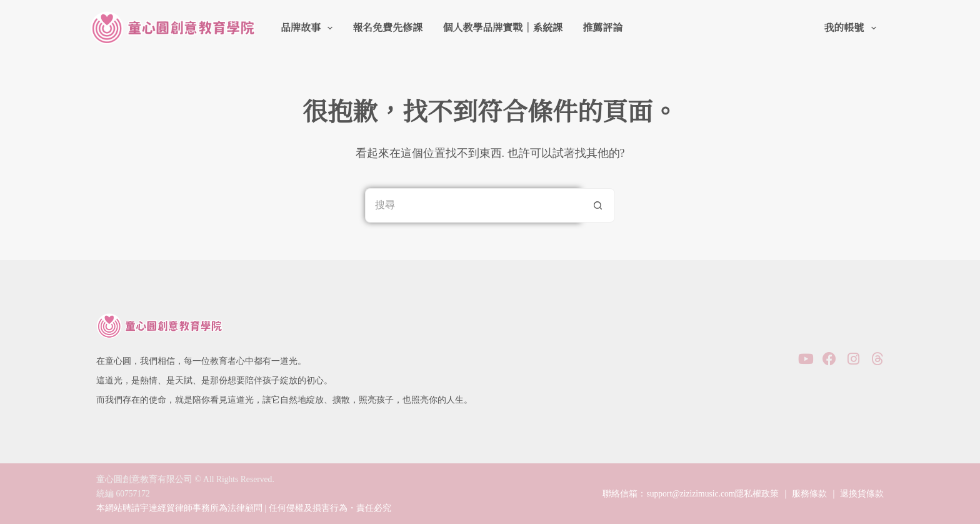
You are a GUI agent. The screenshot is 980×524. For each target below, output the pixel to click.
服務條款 (809, 494)
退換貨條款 (862, 494)
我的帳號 (852, 28)
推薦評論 (602, 28)
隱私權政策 (757, 494)
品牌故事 (309, 28)
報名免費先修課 (387, 28)
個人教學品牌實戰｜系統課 (502, 28)
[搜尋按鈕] (598, 205)
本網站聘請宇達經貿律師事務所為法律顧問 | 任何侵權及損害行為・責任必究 (244, 508)
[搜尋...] (473, 205)
